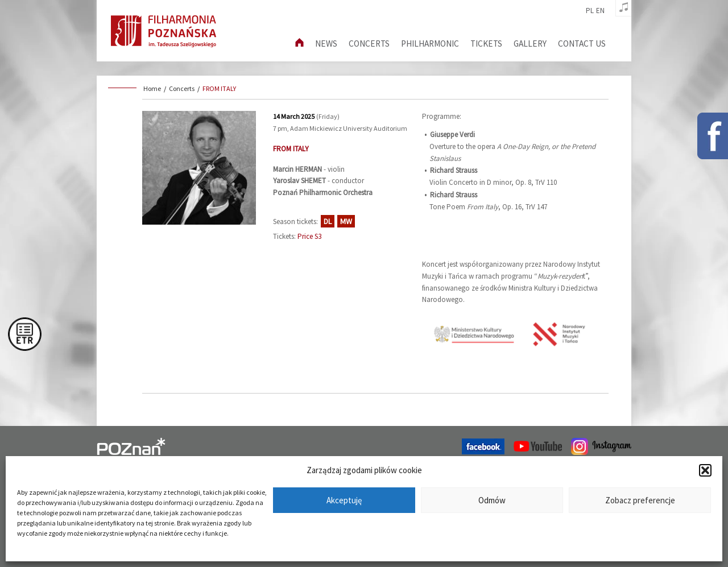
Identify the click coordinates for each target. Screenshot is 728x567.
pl (590, 11)
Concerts (369, 44)
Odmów (492, 500)
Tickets (486, 44)
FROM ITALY (219, 88)
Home (152, 88)
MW (346, 221)
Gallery (530, 44)
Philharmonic (430, 44)
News (326, 44)
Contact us (582, 44)
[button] (705, 470)
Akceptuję (344, 500)
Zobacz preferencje (640, 500)
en (600, 11)
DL (328, 221)
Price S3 (309, 236)
